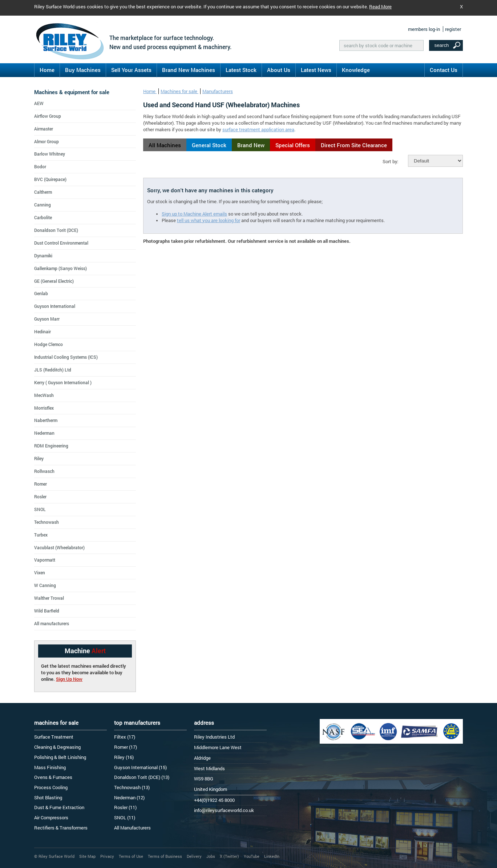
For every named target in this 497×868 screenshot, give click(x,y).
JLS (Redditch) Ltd (53, 370)
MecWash (44, 395)
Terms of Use (131, 856)
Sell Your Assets (131, 70)
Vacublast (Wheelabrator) (59, 547)
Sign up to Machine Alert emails (194, 214)
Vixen (40, 572)
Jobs (211, 856)
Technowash (47, 522)
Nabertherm (46, 420)
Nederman (44, 433)
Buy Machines (83, 70)
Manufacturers (218, 91)
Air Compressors (51, 817)
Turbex (41, 535)
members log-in (424, 29)
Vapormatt (45, 560)
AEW (39, 103)
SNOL (40, 509)
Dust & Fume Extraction (59, 807)
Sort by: (390, 161)
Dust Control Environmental (61, 243)
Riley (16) (124, 757)
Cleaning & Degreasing (57, 747)
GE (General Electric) (54, 281)
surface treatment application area (258, 129)
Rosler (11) (125, 807)
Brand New (251, 145)
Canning (43, 205)
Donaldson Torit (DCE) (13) (142, 777)
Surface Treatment (54, 737)
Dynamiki (43, 256)
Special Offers (293, 145)
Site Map (87, 856)
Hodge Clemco (49, 344)
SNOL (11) (125, 817)
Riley (39, 458)
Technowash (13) (132, 787)
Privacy (107, 856)
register (453, 29)
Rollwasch (44, 471)
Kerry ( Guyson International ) (63, 382)
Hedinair (43, 331)
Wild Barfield (47, 611)
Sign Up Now (69, 679)
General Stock (209, 145)
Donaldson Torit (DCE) (56, 230)
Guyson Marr (47, 319)
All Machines (165, 145)
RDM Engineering (51, 446)
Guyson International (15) (140, 767)
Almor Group (47, 141)
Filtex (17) (125, 737)
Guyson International (55, 306)
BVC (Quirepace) (50, 179)
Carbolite (43, 217)
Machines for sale (179, 91)
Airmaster (44, 129)
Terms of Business (165, 856)
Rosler (40, 497)
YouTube (252, 856)
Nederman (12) (129, 797)
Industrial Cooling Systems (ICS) (66, 357)
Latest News (316, 70)
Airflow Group (48, 116)
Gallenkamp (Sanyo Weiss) (60, 268)
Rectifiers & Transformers (61, 828)
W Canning (45, 585)
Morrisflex (44, 408)
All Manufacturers (132, 828)
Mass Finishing (50, 767)
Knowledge (356, 70)
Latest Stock (241, 70)
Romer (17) (126, 747)
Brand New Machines (189, 70)
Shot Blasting (48, 797)
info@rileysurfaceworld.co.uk (224, 810)
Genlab (41, 293)
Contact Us (444, 70)
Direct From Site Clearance (354, 145)
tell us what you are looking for (209, 220)
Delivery (194, 856)
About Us (279, 70)
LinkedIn (272, 856)
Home (47, 70)
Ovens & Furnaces (53, 777)
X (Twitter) (229, 856)
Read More (380, 7)
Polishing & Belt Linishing (60, 757)
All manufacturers (52, 623)
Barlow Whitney (50, 154)
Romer (41, 484)
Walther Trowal (49, 598)
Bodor (40, 166)
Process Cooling (51, 787)
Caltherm (43, 192)
